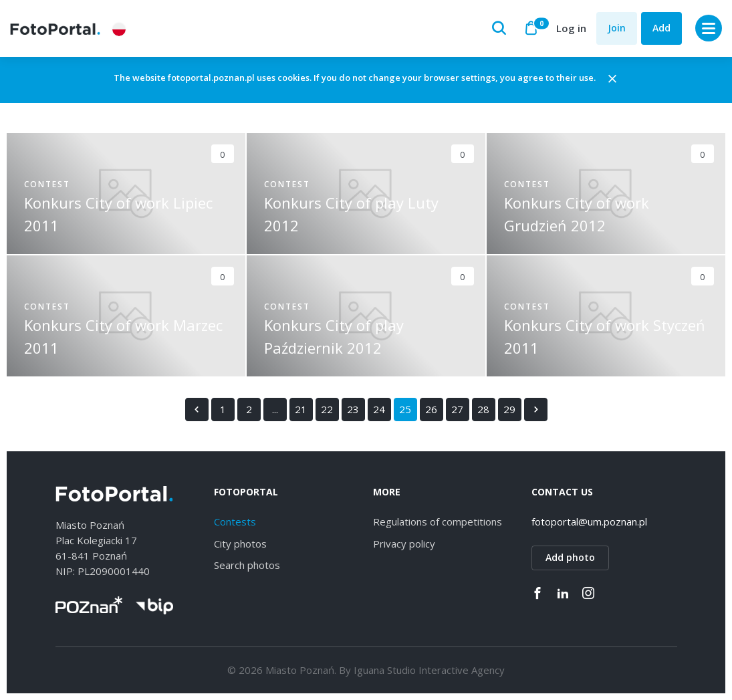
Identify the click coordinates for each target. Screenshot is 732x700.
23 (353, 409)
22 (327, 409)
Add (661, 28)
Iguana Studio (385, 670)
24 (379, 409)
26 (431, 409)
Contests (235, 522)
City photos (240, 544)
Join (617, 28)
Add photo (570, 557)
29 (509, 409)
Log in (571, 28)
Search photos (247, 566)
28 (483, 409)
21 (301, 409)
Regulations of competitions (438, 522)
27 (457, 409)
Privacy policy (404, 544)
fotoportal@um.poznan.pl (589, 522)
